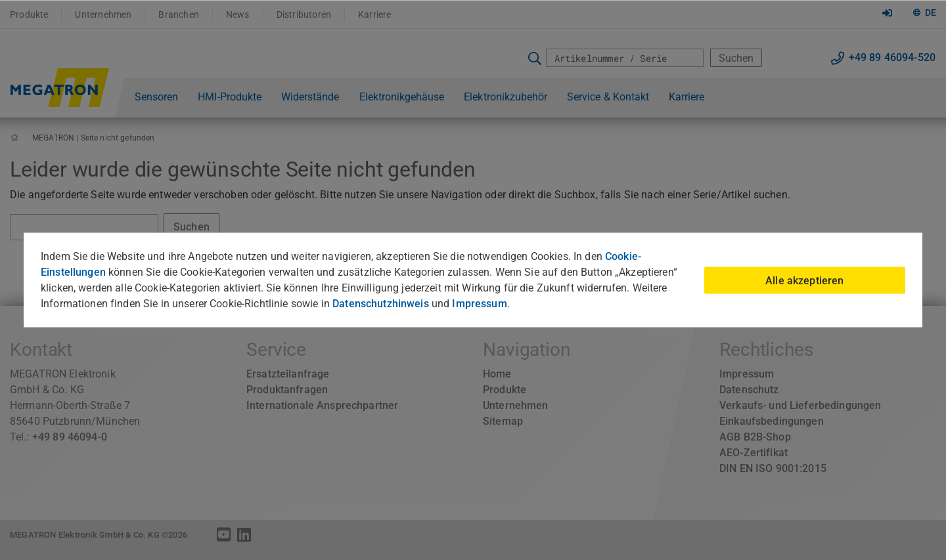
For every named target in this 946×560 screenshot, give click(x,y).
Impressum (479, 304)
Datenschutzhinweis (381, 304)
